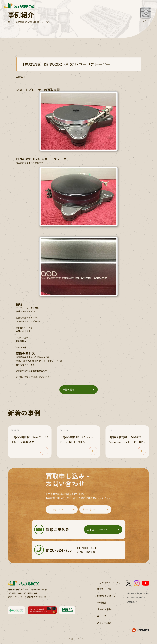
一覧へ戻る (68, 389)
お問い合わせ (90, 509)
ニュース (102, 616)
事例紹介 (102, 602)
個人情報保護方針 (135, 598)
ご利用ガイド (56, 509)
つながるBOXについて (109, 582)
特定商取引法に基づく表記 (138, 593)
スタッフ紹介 (104, 623)
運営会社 (131, 602)
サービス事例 (104, 609)
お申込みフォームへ (98, 529)
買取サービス (104, 589)
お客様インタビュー (108, 596)
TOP (10, 22)
